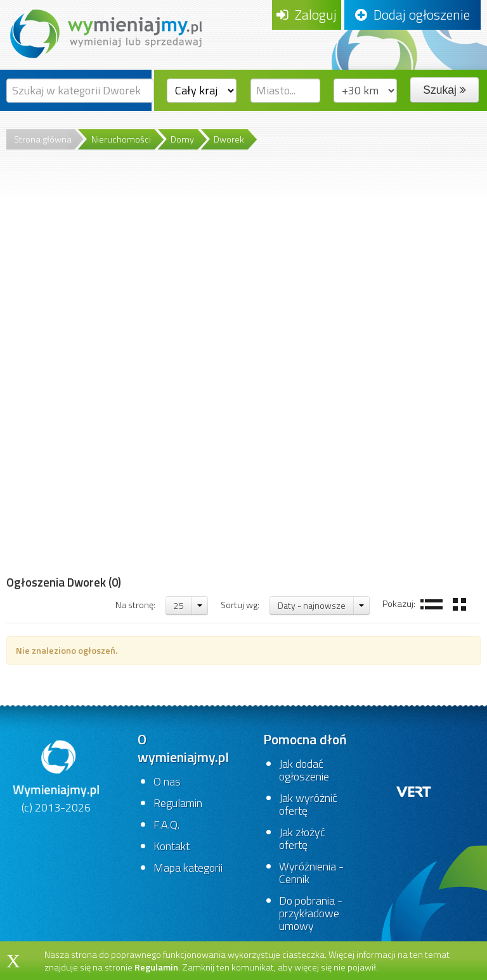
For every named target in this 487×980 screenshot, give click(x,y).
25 (179, 605)
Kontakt (172, 846)
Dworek (229, 139)
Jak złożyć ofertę (302, 838)
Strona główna (43, 139)
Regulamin (178, 803)
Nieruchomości (121, 139)
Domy (182, 139)
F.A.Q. (166, 824)
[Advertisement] (64, 373)
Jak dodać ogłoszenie (304, 770)
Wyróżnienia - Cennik (311, 873)
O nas (167, 781)
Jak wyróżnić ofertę (308, 804)
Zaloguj (307, 15)
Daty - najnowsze (312, 605)
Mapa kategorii (188, 868)
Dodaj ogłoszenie (412, 15)
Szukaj (444, 90)
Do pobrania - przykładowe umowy (311, 913)
